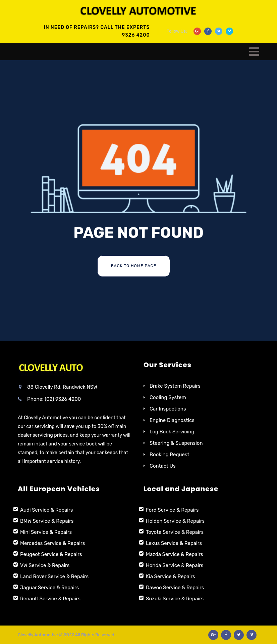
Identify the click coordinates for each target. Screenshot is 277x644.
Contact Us (163, 466)
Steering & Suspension (176, 443)
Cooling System (168, 397)
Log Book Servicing (172, 432)
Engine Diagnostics (172, 420)
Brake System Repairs (175, 386)
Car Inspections (168, 409)
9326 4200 (136, 35)
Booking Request (169, 455)
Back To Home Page (134, 266)
